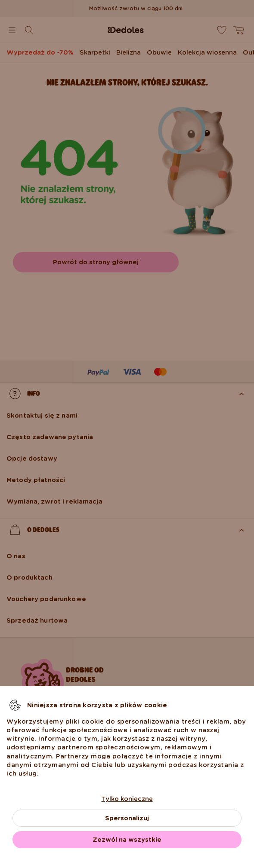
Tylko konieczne (127, 799)
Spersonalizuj (127, 818)
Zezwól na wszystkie (127, 840)
